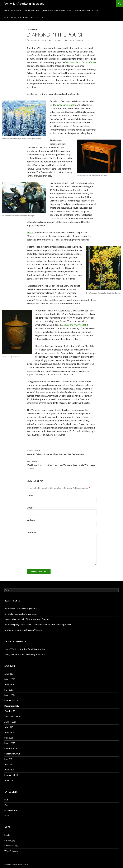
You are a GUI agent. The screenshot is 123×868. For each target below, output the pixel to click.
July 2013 (9, 764)
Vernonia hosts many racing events (21, 609)
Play (6, 805)
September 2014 (12, 754)
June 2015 (9, 732)
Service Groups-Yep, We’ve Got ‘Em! (57, 11)
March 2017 (10, 679)
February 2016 (11, 700)
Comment (32, 532)
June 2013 (9, 770)
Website (31, 520)
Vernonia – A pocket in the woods (24, 4)
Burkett (31, 232)
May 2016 (9, 690)
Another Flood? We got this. (33, 649)
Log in (7, 835)
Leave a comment (76, 40)
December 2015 (12, 706)
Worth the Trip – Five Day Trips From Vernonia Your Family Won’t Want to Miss (62, 465)
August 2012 (10, 780)
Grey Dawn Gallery (67, 105)
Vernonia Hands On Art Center (81, 62)
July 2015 (9, 727)
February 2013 (11, 775)
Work (34, 29)
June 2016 (9, 684)
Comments (12, 846)
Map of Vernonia (32, 11)
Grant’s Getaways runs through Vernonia (23, 630)
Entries (10, 840)
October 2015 (11, 711)
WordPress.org (11, 851)
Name (30, 495)
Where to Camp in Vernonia (16, 18)
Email (30, 508)
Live (29, 29)
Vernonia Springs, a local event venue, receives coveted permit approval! (38, 624)
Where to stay (37, 18)
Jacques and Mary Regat (74, 325)
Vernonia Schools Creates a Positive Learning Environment (62, 452)
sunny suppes (11, 654)
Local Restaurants (13, 11)
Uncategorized (11, 810)
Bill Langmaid (57, 40)
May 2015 (9, 738)
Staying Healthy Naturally (87, 11)
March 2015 (10, 743)
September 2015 (12, 716)
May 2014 (9, 759)
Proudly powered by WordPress (17, 864)
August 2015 (10, 722)
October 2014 (11, 748)
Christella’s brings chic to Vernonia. (20, 614)
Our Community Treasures (33, 654)
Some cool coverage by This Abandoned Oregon (27, 619)
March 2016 (10, 695)
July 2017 (9, 674)
